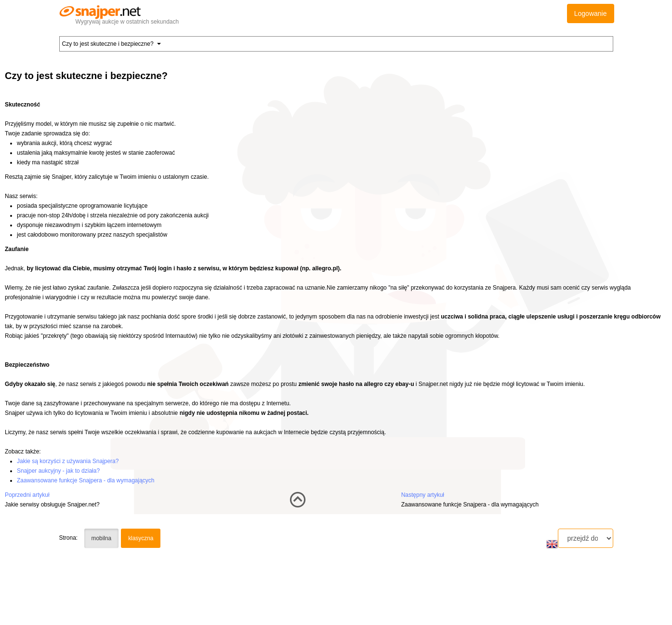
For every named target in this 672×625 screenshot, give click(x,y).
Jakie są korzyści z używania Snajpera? (68, 461)
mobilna (102, 538)
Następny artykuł (423, 495)
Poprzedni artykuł (27, 495)
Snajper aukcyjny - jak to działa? (58, 471)
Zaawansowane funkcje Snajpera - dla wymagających (86, 480)
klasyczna (141, 538)
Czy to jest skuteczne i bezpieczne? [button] (112, 44)
